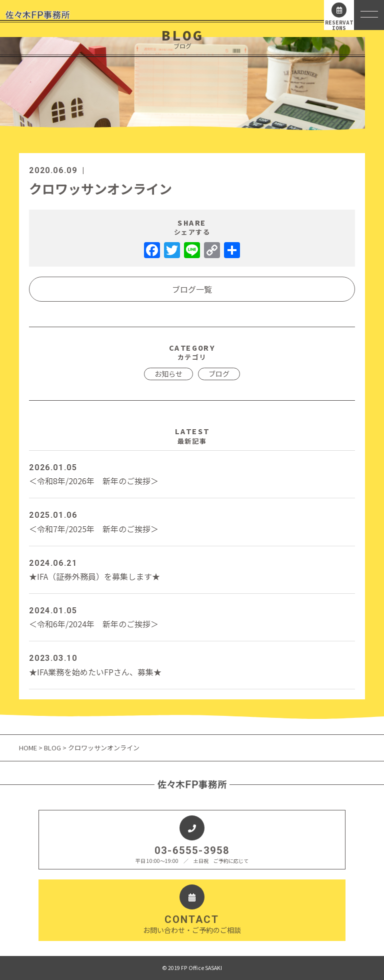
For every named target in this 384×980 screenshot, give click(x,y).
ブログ (219, 374)
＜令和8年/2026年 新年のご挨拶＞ (192, 474)
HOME (29, 748)
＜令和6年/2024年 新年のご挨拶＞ (192, 617)
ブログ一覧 (192, 289)
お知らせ (168, 374)
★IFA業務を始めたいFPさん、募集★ (192, 664)
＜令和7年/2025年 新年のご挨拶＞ (192, 521)
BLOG (52, 748)
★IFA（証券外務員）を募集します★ (192, 569)
